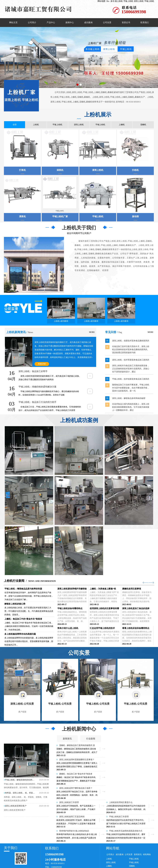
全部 (15, 125)
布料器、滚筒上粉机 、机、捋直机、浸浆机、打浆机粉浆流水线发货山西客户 (20, 793)
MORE (92, 333)
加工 (79, 858)
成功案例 (88, 23)
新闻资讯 (67, 739)
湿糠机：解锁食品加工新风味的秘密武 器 (77, 746)
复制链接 (32, 855)
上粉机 (36, 125)
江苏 (106, 858)
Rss (108, 1)
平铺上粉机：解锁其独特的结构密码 (20, 780)
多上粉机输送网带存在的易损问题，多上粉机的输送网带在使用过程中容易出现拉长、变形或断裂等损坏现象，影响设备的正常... (29, 642)
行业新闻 (91, 739)
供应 (71, 858)
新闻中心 (70, 23)
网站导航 (113, 822)
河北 (93, 858)
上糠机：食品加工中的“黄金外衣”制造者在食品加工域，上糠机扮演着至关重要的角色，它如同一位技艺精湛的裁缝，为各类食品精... (29, 627)
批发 (75, 858)
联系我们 (145, 23)
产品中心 (51, 23)
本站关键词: (9, 858)
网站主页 (13, 23)
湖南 (97, 858)
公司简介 (32, 23)
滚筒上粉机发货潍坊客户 (16, 806)
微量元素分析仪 (132, 858)
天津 (110, 858)
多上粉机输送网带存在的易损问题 (20, 635)
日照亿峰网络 (148, 855)
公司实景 (107, 23)
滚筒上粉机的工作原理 (69, 774)
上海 (115, 858)
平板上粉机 (128, 1)
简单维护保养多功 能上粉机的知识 (74, 803)
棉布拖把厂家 (12, 861)
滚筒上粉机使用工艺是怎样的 (72, 789)
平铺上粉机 (149, 1)
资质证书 (126, 23)
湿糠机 (143, 125)
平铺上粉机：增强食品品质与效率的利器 (23, 589)
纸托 (142, 858)
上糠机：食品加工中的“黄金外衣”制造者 (23, 619)
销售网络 (147, 828)
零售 (84, 858)
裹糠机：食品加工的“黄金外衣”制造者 (76, 760)
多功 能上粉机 (117, 1)
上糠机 (122, 125)
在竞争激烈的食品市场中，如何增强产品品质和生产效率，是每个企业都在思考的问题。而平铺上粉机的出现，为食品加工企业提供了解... (29, 597)
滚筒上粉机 (139, 1)
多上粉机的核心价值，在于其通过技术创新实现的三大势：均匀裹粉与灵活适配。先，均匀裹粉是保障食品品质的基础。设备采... (29, 612)
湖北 (101, 858)
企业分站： (63, 858)
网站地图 (101, 1)
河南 (88, 858)
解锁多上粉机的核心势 (15, 604)
